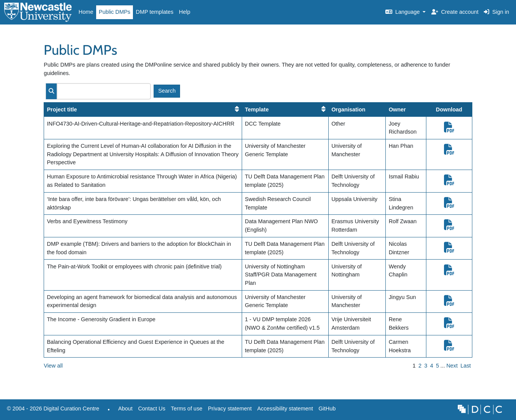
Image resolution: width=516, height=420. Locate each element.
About (125, 409)
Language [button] (403, 12)
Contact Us (152, 409)
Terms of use (187, 409)
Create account (455, 12)
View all (53, 366)
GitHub (326, 411)
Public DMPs (115, 12)
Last (466, 366)
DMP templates (155, 12)
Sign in (496, 12)
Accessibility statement (285, 409)
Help (185, 12)
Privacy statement (230, 409)
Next (452, 366)
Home (86, 12)
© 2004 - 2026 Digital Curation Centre (52, 411)
